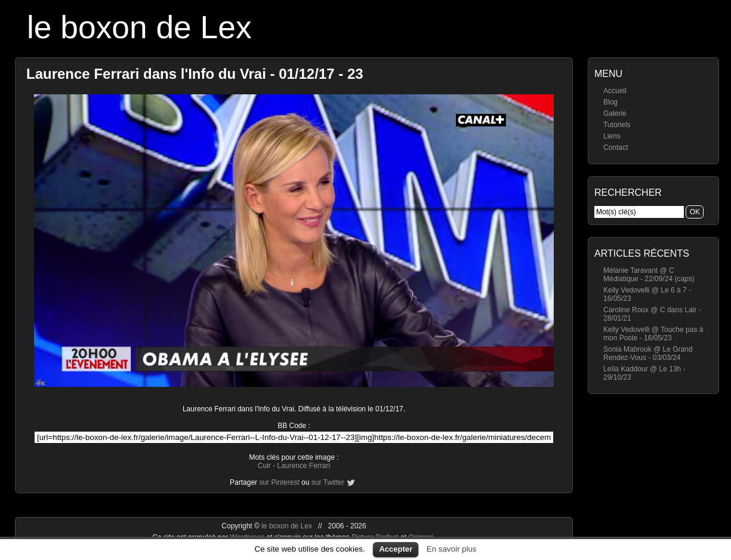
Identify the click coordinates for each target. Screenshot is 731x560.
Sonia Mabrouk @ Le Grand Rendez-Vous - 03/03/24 (648, 353)
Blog (610, 102)
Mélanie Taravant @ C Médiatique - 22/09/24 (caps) (649, 275)
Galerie (615, 113)
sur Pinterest (279, 482)
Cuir (264, 466)
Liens (612, 136)
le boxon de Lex (139, 27)
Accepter (396, 549)
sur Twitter (328, 482)
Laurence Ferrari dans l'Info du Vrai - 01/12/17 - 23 (195, 74)
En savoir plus (452, 549)
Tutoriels (617, 125)
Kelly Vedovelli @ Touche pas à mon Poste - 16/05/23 (653, 334)
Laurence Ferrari (303, 466)
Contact (616, 147)
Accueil (615, 91)
